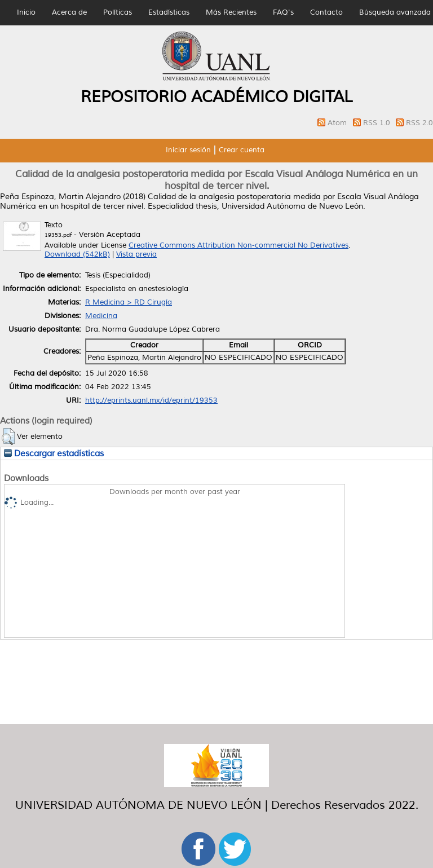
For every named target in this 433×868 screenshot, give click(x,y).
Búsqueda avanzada (395, 12)
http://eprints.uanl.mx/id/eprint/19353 (151, 400)
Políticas (118, 12)
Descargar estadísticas (54, 453)
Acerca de (69, 12)
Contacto (326, 12)
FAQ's (283, 12)
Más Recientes (231, 12)
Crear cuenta (242, 150)
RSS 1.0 (378, 123)
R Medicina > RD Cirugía (129, 302)
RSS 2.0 (419, 123)
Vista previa (136, 254)
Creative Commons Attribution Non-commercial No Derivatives (238, 245)
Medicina (101, 316)
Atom (338, 123)
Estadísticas (169, 12)
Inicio (26, 12)
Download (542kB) (77, 254)
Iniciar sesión (188, 150)
